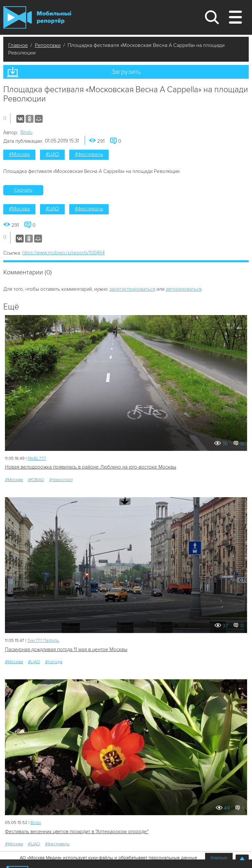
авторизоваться (184, 289)
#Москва (19, 154)
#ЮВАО (36, 480)
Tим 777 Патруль (43, 641)
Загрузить (126, 72)
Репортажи (48, 45)
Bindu (26, 132)
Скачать (23, 190)
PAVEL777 (37, 458)
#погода (54, 662)
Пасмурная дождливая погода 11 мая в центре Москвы (66, 649)
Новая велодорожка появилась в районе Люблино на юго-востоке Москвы (91, 467)
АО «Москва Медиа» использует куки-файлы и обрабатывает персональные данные (108, 858)
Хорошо (219, 858)
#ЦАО (52, 154)
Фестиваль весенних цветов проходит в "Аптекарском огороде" (77, 832)
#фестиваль (89, 154)
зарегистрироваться (132, 289)
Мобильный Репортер (37, 17)
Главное (18, 45)
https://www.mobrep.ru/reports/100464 (63, 253)
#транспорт (61, 480)
